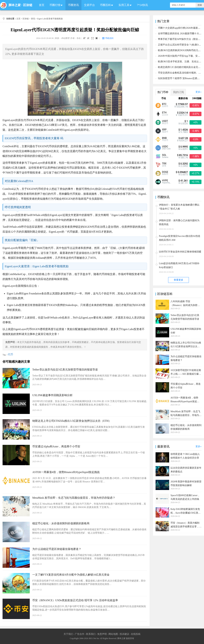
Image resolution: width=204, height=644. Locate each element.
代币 (10, 354)
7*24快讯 (142, 5)
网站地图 (113, 634)
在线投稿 (136, 634)
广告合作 (80, 634)
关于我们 (68, 634)
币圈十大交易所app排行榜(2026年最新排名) (181, 28)
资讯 (33, 19)
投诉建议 (124, 634)
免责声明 (102, 634)
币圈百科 (105, 5)
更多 (198, 92)
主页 (18, 19)
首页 (42, 5)
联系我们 (91, 634)
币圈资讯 (73, 5)
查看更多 (178, 280)
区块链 (28, 5)
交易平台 (89, 5)
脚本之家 (15, 5)
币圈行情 (55, 5)
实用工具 (124, 5)
